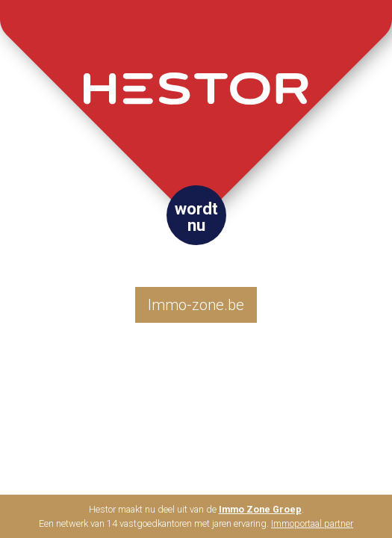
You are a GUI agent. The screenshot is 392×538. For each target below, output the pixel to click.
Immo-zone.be (196, 305)
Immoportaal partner (312, 523)
